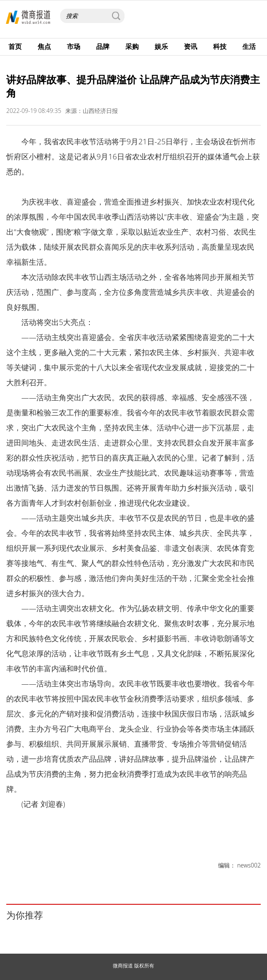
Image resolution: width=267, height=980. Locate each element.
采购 (132, 46)
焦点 (44, 46)
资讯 (191, 46)
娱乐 (161, 46)
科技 (220, 46)
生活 (249, 46)
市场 (74, 46)
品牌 (103, 46)
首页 (15, 46)
